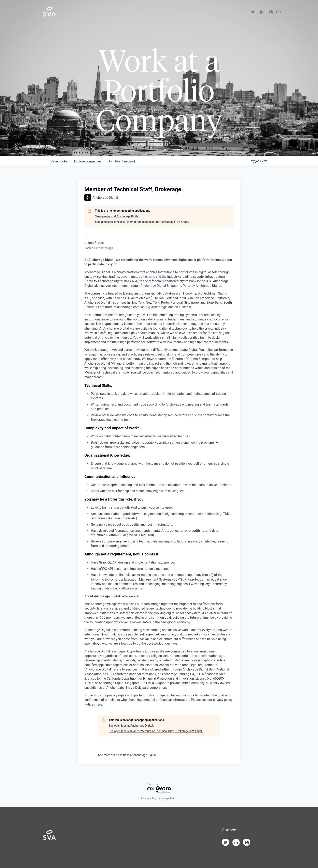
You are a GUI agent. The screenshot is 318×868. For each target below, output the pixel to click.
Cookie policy (167, 799)
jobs (59, 161)
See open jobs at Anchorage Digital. (117, 216)
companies (88, 161)
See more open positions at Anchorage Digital (127, 755)
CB (278, 12)
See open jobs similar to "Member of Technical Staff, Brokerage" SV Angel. (142, 222)
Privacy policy (148, 799)
